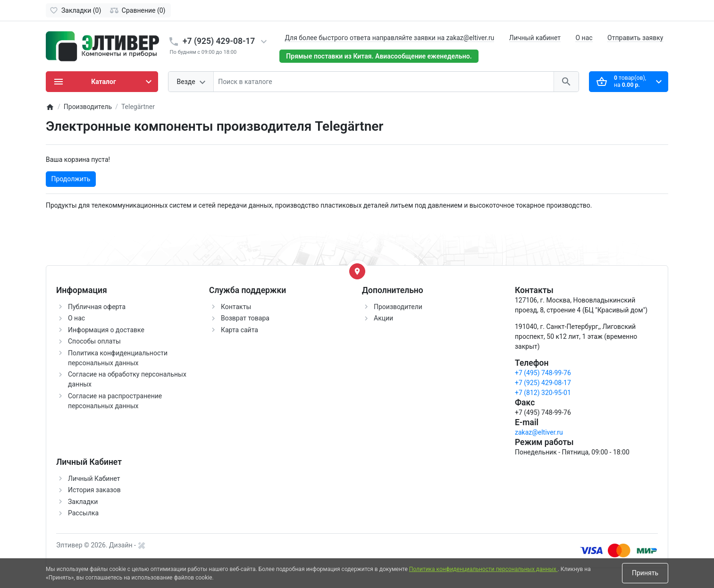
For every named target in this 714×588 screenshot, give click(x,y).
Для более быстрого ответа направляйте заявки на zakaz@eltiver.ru (389, 38)
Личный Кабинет (94, 479)
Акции (383, 318)
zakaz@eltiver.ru (539, 432)
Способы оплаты (94, 341)
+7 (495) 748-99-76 (543, 373)
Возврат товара (245, 318)
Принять (645, 573)
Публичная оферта (97, 307)
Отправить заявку (635, 38)
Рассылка (83, 513)
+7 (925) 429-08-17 (219, 41)
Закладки (83, 502)
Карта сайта (239, 330)
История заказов (94, 490)
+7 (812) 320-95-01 (543, 393)
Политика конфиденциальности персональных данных (483, 569)
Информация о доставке (106, 330)
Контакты (236, 307)
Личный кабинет (535, 38)
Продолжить (71, 179)
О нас (584, 38)
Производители (398, 307)
